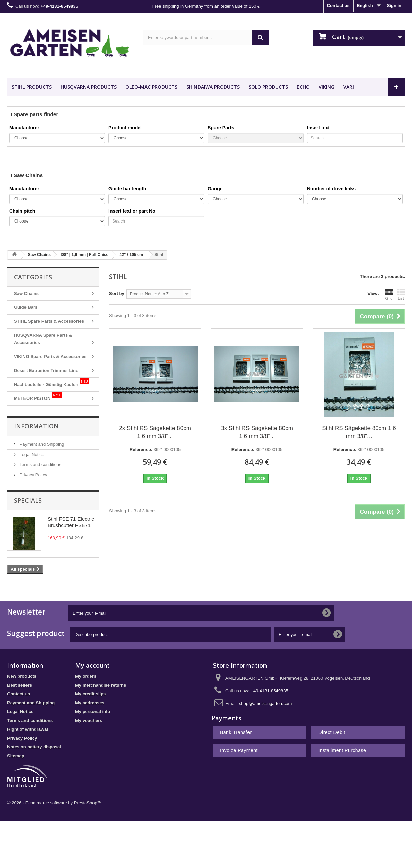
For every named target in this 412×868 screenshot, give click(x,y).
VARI (349, 87)
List (401, 294)
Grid (389, 294)
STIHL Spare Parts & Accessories (49, 321)
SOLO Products (268, 87)
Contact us (338, 6)
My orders (86, 676)
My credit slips (90, 694)
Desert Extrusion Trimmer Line (46, 370)
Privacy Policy (33, 475)
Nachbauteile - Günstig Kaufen (52, 383)
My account (92, 665)
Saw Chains (26, 293)
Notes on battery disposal (34, 747)
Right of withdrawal (28, 729)
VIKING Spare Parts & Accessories (50, 357)
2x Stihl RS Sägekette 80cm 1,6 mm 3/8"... (155, 432)
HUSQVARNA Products (89, 87)
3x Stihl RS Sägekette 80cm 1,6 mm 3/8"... (257, 432)
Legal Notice (31, 454)
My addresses (90, 703)
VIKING (327, 87)
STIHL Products (32, 87)
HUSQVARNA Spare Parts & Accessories (43, 339)
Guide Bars (26, 307)
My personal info (93, 712)
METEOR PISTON (38, 397)
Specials (28, 500)
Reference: (141, 450)
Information (36, 426)
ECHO (303, 87)
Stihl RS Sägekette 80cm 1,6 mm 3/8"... (359, 432)
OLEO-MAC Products (151, 87)
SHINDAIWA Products (213, 87)
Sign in (394, 6)
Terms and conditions (40, 465)
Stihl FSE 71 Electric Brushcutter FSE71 (71, 522)
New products (22, 676)
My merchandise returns (101, 685)
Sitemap (16, 756)
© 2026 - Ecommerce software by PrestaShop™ (54, 803)
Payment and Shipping (41, 444)
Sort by (117, 293)
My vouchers (89, 720)
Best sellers (20, 685)
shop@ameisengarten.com (265, 703)
